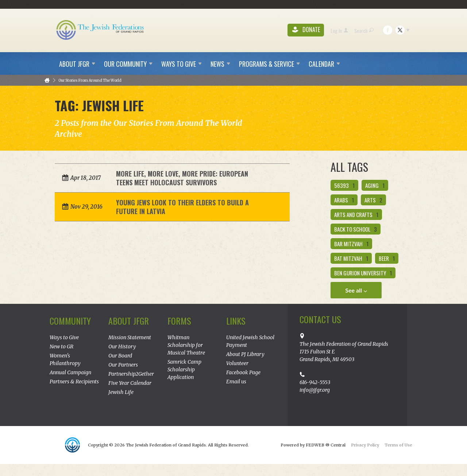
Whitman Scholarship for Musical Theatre (186, 345)
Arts (373, 200)
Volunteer (237, 363)
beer (387, 258)
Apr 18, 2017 (86, 178)
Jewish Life (121, 392)
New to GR (61, 347)
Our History (122, 347)
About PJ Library (245, 354)
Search (364, 30)
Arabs (344, 200)
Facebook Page (243, 372)
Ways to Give (64, 337)
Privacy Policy (365, 445)
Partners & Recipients (74, 382)
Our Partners (123, 365)
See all (356, 290)
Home (47, 80)
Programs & (269, 64)
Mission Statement (130, 337)
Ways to (182, 64)
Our (128, 64)
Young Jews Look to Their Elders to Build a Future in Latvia (182, 207)
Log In (339, 30)
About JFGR (129, 321)
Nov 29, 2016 (86, 207)
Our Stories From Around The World (90, 80)
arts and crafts (356, 214)
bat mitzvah (351, 258)
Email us (236, 382)
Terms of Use (398, 445)
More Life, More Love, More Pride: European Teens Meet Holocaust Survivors (182, 178)
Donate (306, 30)
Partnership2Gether (131, 374)
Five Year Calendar (130, 383)
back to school (356, 229)
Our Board (120, 356)
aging (375, 185)
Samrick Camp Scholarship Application (184, 369)
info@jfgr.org (315, 390)
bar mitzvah (351, 244)
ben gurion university (363, 273)
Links (236, 321)
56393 (344, 185)
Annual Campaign (70, 372)
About (77, 64)
